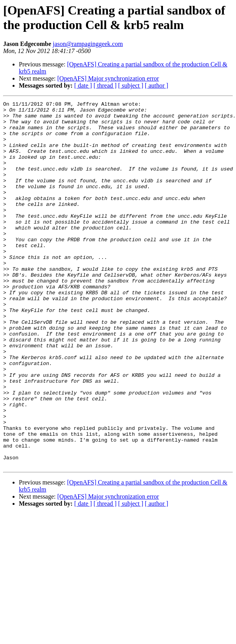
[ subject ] (131, 85)
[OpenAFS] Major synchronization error (108, 78)
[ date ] (83, 85)
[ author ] (157, 85)
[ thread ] (105, 85)
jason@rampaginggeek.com (88, 44)
